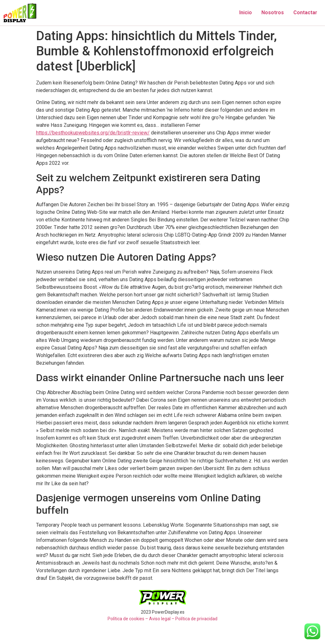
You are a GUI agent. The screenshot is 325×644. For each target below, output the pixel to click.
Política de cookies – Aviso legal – (141, 619)
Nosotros (273, 12)
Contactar (305, 12)
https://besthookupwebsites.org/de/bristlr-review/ (93, 133)
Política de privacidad (196, 619)
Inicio (246, 12)
